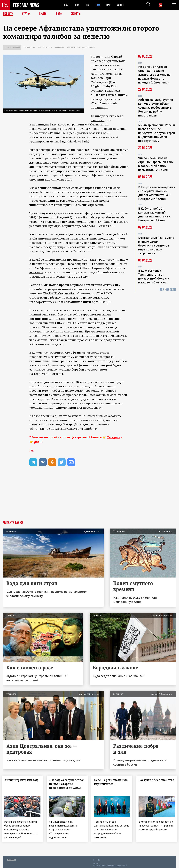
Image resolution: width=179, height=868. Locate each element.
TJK (88, 5)
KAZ (66, 5)
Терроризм (59, 47)
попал (54, 285)
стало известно (74, 416)
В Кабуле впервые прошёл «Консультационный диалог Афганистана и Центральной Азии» (157, 193)
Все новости (168, 290)
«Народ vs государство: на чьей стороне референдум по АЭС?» (67, 786)
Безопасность (45, 47)
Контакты (12, 858)
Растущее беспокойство (150, 782)
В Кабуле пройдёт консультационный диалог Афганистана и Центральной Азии (154, 214)
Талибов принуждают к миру (81, 47)
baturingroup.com (114, 864)
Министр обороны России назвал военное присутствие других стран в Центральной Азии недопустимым (157, 133)
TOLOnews (113, 91)
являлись (36, 272)
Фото (60, 14)
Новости (8, 14)
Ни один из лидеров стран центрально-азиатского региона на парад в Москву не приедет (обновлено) (154, 74)
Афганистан (29, 47)
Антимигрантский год (20, 782)
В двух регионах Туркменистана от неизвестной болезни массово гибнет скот (154, 276)
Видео (44, 14)
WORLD (122, 5)
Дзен (38, 442)
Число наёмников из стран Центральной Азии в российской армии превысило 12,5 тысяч (156, 164)
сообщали (84, 150)
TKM (98, 5)
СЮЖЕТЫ (78, 14)
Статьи (27, 14)
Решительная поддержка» (96, 323)
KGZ (77, 5)
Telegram (114, 437)
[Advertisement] (89, 496)
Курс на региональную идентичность (108, 784)
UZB (109, 5)
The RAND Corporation (59, 293)
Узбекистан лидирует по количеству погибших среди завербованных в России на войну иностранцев (156, 107)
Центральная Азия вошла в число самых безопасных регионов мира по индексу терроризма (156, 245)
